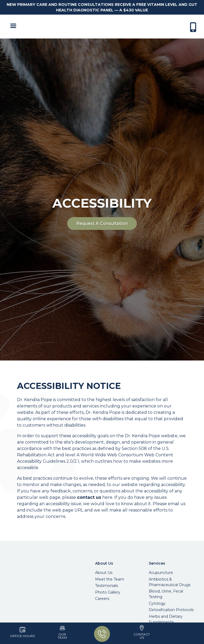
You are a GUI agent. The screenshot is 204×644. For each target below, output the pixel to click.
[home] (103, 27)
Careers (102, 599)
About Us (104, 573)
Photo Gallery (108, 592)
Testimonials (107, 586)
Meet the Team (110, 579)
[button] (12, 27)
